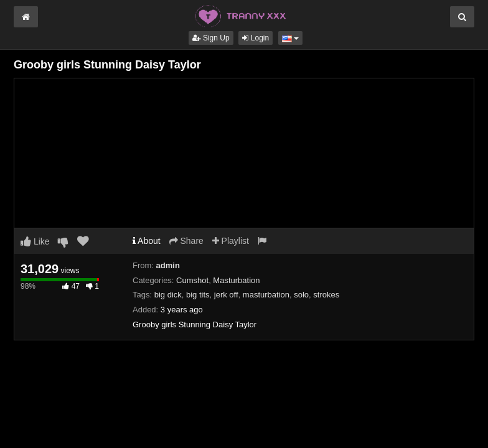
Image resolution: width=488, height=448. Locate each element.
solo (301, 295)
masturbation (266, 295)
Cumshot (192, 280)
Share (186, 241)
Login (256, 38)
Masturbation (236, 280)
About (147, 241)
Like (35, 241)
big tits (198, 295)
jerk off (226, 295)
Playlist (231, 241)
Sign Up (211, 38)
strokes (326, 295)
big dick (168, 295)
